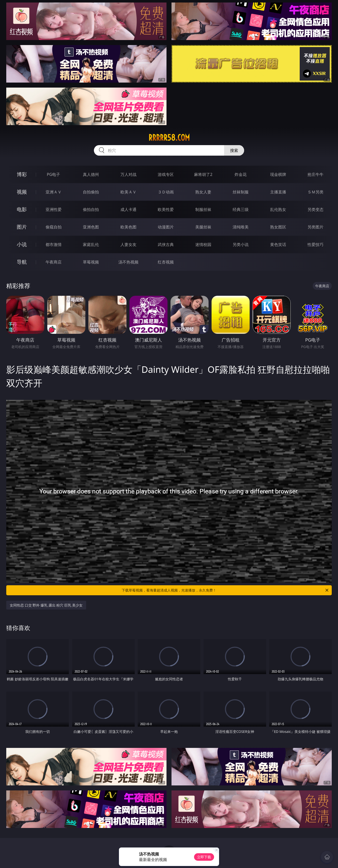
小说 (22, 244)
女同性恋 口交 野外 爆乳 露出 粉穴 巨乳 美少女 (46, 605)
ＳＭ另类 (315, 192)
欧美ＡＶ (128, 192)
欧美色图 (128, 227)
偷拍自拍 (91, 209)
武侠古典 (166, 244)
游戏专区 (166, 174)
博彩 (22, 174)
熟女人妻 (203, 192)
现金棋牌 (278, 174)
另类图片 (315, 227)
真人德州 (91, 174)
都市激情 (54, 244)
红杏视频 (166, 262)
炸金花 (241, 174)
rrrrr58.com (169, 138)
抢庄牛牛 (315, 174)
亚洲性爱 (54, 209)
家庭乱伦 (91, 244)
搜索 (234, 150)
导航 (22, 262)
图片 (22, 227)
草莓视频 (91, 262)
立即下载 (204, 857)
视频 (22, 192)
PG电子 (53, 174)
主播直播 (278, 192)
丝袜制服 (241, 192)
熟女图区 (278, 227)
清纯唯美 (241, 227)
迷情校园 (203, 244)
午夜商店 (54, 262)
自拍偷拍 (91, 192)
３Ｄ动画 (166, 192)
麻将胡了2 (203, 174)
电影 (22, 209)
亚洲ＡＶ (54, 192)
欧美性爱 (166, 209)
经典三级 (241, 209)
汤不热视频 (128, 262)
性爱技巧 (315, 244)
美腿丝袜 (203, 227)
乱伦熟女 (278, 209)
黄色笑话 (278, 244)
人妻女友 (128, 244)
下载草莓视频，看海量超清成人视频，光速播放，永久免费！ (225, 590)
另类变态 (315, 209)
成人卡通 (128, 209)
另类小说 (241, 244)
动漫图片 (166, 227)
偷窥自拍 (54, 227)
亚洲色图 (91, 227)
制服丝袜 (203, 209)
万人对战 (128, 174)
